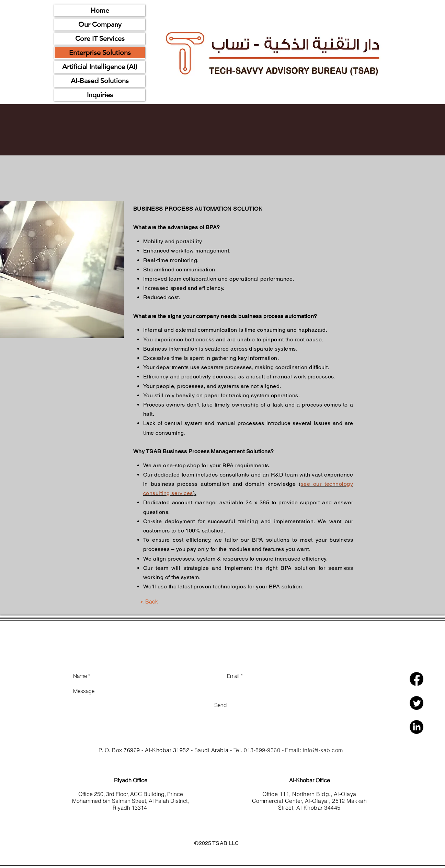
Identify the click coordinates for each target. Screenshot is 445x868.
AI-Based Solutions (100, 81)
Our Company (100, 25)
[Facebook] (417, 679)
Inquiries (100, 95)
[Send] (220, 704)
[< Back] (149, 601)
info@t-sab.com (323, 750)
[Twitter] (417, 703)
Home (100, 10)
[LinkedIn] (417, 727)
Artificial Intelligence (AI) (100, 67)
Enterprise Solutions (100, 53)
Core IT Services (100, 39)
